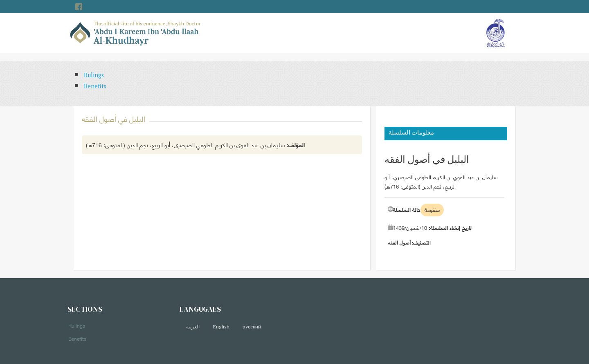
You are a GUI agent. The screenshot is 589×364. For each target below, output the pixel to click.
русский (252, 327)
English (221, 327)
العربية (193, 327)
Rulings (94, 75)
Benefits (95, 86)
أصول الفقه (399, 243)
